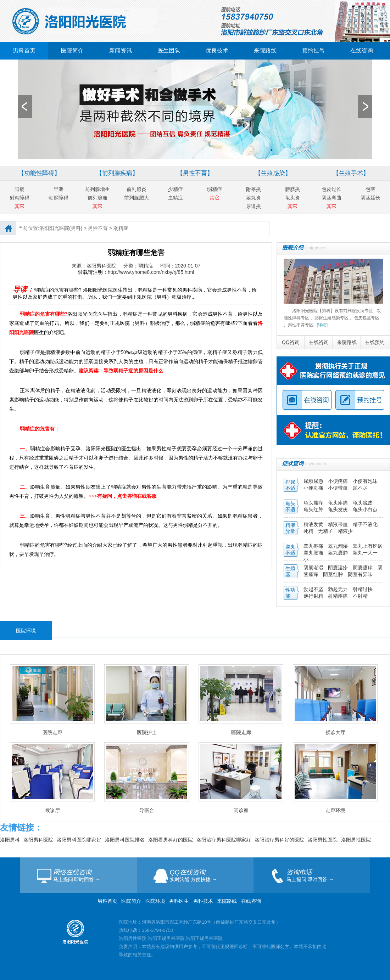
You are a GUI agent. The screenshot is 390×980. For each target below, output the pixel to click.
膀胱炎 (292, 189)
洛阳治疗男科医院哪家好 (224, 840)
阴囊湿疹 (339, 568)
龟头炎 (292, 198)
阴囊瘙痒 (363, 568)
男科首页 (24, 50)
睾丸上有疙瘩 (368, 546)
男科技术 (203, 901)
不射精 (360, 596)
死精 (308, 531)
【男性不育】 (195, 173)
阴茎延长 (370, 198)
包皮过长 (331, 189)
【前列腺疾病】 (117, 173)
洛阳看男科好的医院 (171, 840)
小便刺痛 (314, 488)
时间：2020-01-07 (180, 266)
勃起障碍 (58, 198)
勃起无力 (339, 589)
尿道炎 (253, 206)
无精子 (325, 531)
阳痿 (19, 189)
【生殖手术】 (351, 173)
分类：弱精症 (138, 266)
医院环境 (155, 901)
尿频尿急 (314, 481)
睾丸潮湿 (339, 546)
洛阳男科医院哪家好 (79, 840)
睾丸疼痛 (313, 546)
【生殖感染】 (273, 173)
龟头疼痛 (339, 503)
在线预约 (375, 342)
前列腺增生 (97, 189)
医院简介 (72, 50)
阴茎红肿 (333, 574)
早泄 (58, 189)
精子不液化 (365, 524)
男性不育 (98, 228)
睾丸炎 (253, 198)
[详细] (322, 325)
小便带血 (339, 488)
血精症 (175, 198)
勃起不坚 (313, 589)
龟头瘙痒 (314, 503)
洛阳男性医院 (323, 840)
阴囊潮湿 (313, 568)
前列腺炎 (136, 189)
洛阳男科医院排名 (125, 840)
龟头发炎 (339, 509)
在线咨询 (362, 50)
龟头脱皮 (363, 503)
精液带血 (339, 524)
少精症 (175, 189)
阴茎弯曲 (331, 198)
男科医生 (180, 901)
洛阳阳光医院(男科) (61, 228)
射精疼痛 (339, 596)
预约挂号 (313, 50)
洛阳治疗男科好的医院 (279, 840)
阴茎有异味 (360, 574)
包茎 (370, 189)
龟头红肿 (314, 509)
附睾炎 (253, 189)
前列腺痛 (97, 198)
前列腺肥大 (136, 198)
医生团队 (169, 50)
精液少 (345, 531)
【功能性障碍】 (39, 173)
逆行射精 (314, 596)
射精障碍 (19, 198)
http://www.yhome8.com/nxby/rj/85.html (151, 272)
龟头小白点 (365, 509)
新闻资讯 (121, 50)
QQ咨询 (291, 342)
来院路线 (265, 50)
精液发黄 (313, 524)
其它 (19, 206)
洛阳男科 (10, 840)
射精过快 (363, 589)
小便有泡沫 (365, 481)
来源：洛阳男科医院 (94, 266)
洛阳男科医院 (38, 840)
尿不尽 (360, 488)
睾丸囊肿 (338, 553)
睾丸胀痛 (314, 553)
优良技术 (217, 50)
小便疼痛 (339, 481)
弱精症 (214, 189)
